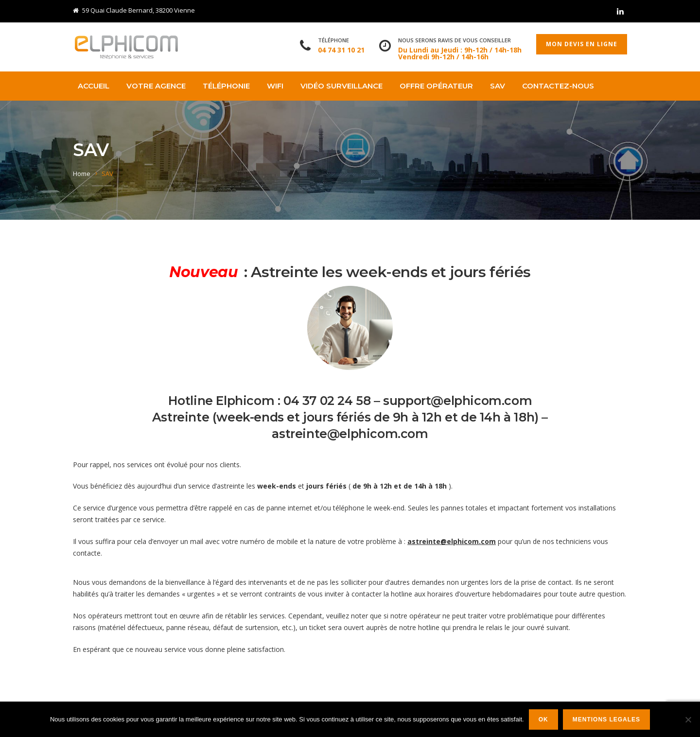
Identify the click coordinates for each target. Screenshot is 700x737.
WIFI (275, 86)
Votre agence (156, 86)
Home (82, 174)
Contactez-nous (558, 86)
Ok (543, 719)
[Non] (688, 719)
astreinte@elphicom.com (350, 434)
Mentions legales (606, 719)
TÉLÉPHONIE (226, 86)
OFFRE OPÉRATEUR (436, 86)
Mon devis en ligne (582, 44)
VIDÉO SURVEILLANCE (341, 86)
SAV (498, 86)
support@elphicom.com (457, 401)
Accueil (94, 86)
